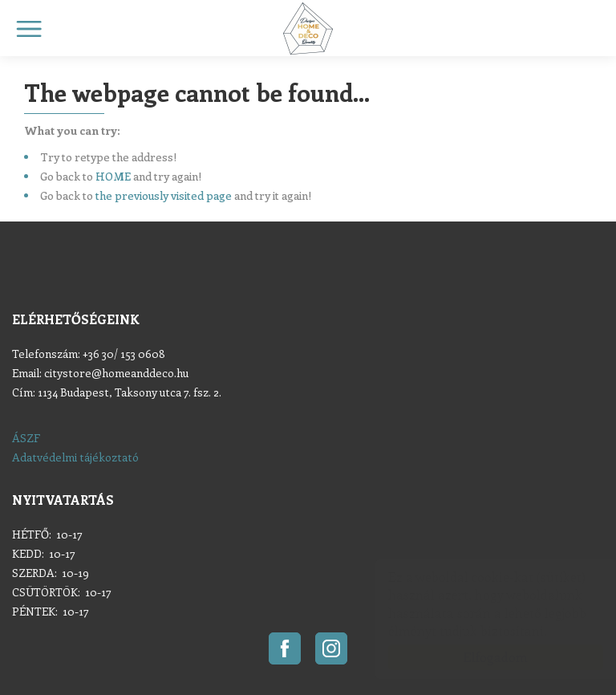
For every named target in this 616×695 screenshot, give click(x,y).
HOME (113, 176)
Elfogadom (480, 657)
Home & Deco (308, 28)
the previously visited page (164, 195)
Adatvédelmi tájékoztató (75, 457)
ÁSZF (26, 438)
